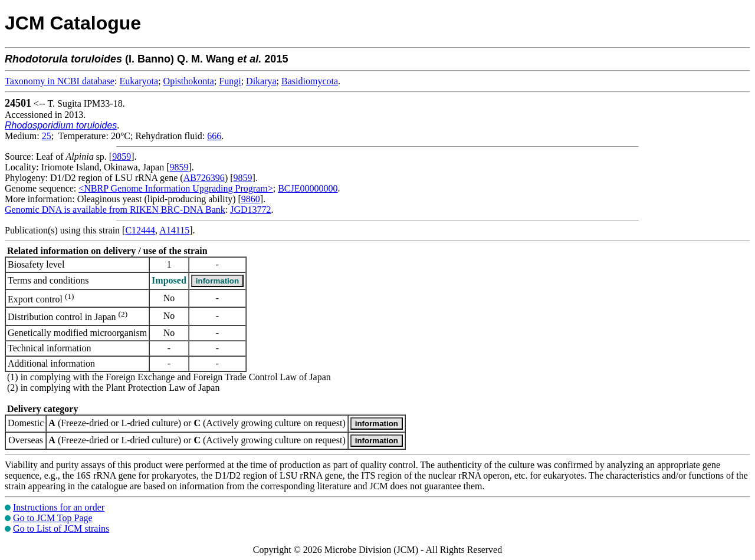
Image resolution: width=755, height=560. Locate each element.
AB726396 (204, 178)
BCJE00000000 (308, 188)
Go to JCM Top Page (53, 518)
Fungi (230, 81)
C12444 (140, 230)
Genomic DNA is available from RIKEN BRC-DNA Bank (115, 210)
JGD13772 (250, 210)
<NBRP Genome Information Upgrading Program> (175, 188)
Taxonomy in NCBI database (60, 81)
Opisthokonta (189, 81)
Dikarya (261, 81)
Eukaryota (139, 81)
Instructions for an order (59, 507)
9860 (251, 199)
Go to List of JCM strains (61, 528)
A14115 (174, 230)
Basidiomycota (310, 81)
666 (214, 136)
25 (47, 136)
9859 (122, 157)
